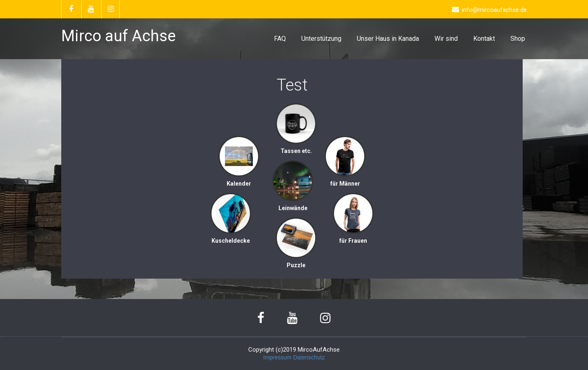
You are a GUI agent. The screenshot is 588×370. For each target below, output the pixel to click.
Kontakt (484, 39)
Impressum (277, 357)
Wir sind (446, 39)
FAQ (280, 39)
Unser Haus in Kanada (388, 39)
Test (292, 85)
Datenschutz (309, 357)
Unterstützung (321, 39)
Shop (518, 39)
